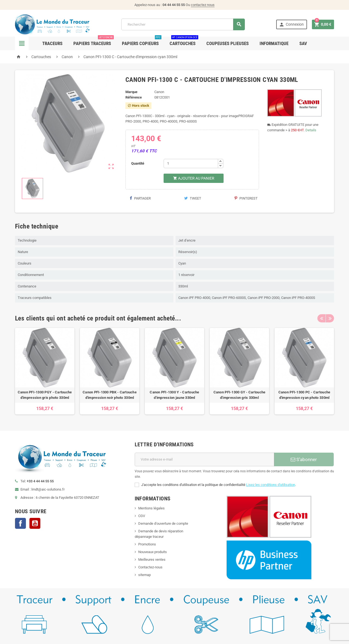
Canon (159, 92)
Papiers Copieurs (142, 41)
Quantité (138, 163)
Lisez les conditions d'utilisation (271, 485)
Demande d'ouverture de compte (163, 523)
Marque (131, 92)
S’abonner (304, 459)
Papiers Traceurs (94, 41)
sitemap (145, 575)
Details (311, 130)
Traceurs (52, 43)
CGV (142, 516)
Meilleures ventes (152, 560)
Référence (134, 97)
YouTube (35, 523)
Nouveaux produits (153, 552)
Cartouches (184, 41)
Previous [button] (321, 318)
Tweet (193, 198)
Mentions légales (151, 508)
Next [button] (330, 318)
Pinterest (246, 198)
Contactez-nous (150, 567)
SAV (303, 43)
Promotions (147, 544)
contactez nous (203, 5)
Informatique (274, 43)
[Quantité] (191, 164)
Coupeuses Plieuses (228, 43)
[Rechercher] (183, 24)
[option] (45, 371)
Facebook (20, 523)
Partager (140, 198)
